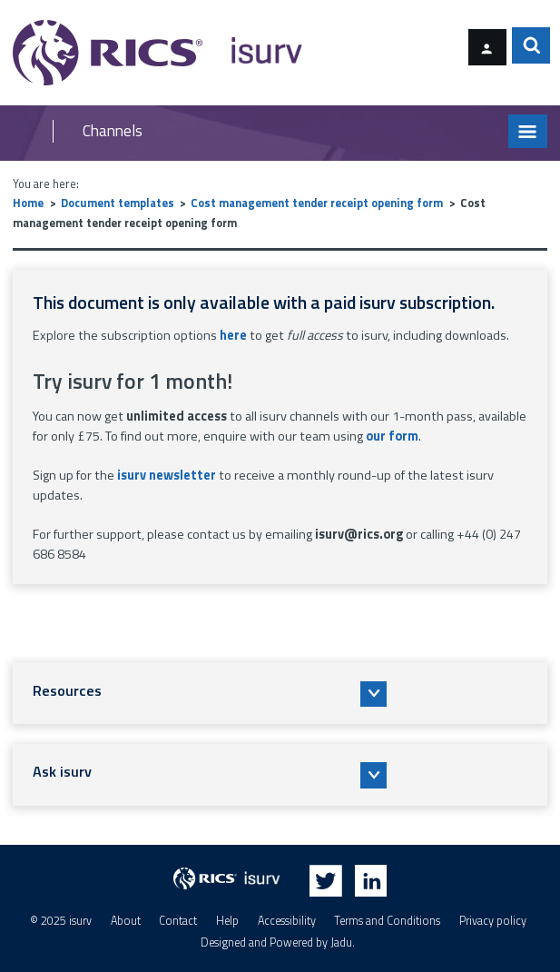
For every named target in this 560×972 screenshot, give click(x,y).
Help (227, 921)
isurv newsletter (167, 475)
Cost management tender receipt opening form (317, 203)
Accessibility (287, 921)
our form (392, 436)
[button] (280, 693)
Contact (178, 921)
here (233, 335)
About (126, 921)
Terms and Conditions (387, 921)
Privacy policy (493, 921)
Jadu (341, 942)
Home (28, 203)
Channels (113, 131)
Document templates (118, 203)
